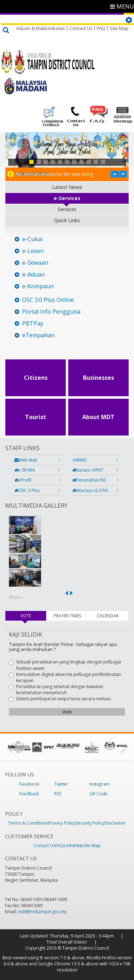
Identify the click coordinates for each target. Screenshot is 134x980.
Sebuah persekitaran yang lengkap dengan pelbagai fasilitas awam (65, 665)
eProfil (23, 480)
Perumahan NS (89, 480)
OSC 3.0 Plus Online (48, 300)
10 (96, 162)
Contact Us (81, 28)
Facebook (29, 784)
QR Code (98, 794)
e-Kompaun (38, 286)
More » (16, 597)
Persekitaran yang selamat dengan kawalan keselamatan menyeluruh (56, 690)
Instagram (100, 784)
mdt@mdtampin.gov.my (42, 912)
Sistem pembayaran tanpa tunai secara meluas (60, 699)
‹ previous (65, 593)
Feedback (29, 794)
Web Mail (26, 460)
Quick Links (67, 220)
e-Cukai (32, 239)
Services (67, 209)
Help (79, 845)
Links (69, 845)
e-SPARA (25, 470)
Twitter (61, 784)
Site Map (119, 28)
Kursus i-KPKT (88, 470)
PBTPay (33, 324)
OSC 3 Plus (27, 490)
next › (73, 593)
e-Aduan (33, 275)
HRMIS (79, 460)
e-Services (67, 198)
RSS (58, 794)
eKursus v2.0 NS (90, 490)
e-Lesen (33, 251)
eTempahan (38, 335)
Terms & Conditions (28, 823)
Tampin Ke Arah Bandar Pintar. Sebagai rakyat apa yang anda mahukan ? (63, 647)
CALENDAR (108, 616)
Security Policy (90, 823)
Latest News (67, 187)
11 (103, 162)
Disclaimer (115, 823)
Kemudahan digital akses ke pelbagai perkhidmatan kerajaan (65, 677)
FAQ (101, 28)
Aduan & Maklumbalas (41, 28)
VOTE (33, 616)
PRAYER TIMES (67, 616)
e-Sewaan (35, 263)
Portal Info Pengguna (51, 312)
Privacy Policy (62, 823)
